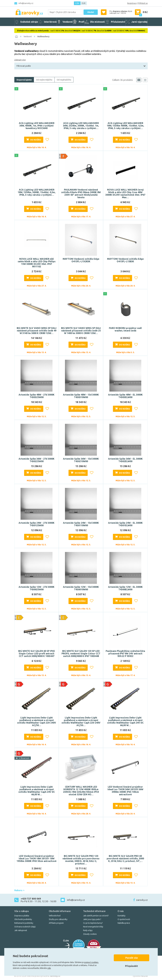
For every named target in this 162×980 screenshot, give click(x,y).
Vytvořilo (140, 976)
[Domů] (16, 36)
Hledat (91, 12)
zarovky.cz (142, 900)
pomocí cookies (91, 962)
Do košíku (36, 140)
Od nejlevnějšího (44, 80)
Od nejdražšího (64, 80)
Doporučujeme (24, 80)
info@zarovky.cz (26, 3)
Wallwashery (43, 36)
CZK (77, 3)
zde (49, 968)
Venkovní (28, 36)
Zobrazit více (20, 60)
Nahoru (19, 890)
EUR (84, 3)
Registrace (132, 3)
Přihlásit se (143, 3)
